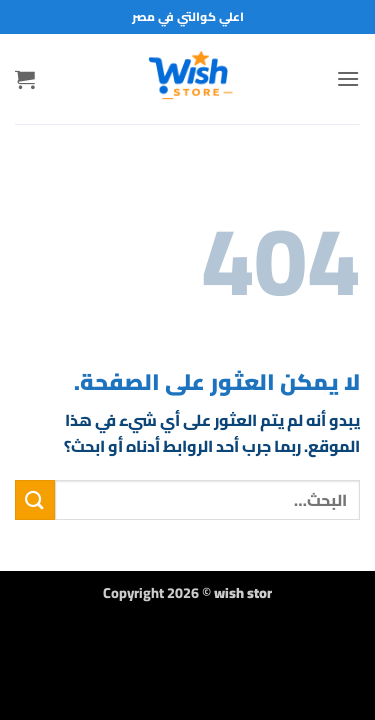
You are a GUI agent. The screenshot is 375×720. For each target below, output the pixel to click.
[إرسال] (35, 499)
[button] (348, 78)
